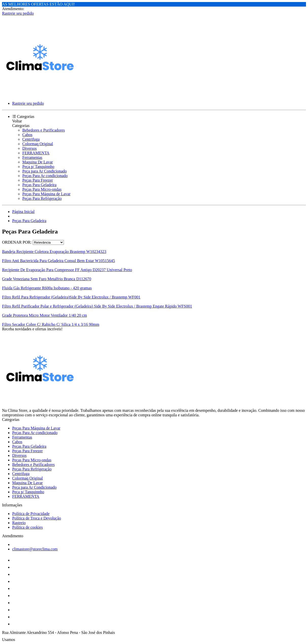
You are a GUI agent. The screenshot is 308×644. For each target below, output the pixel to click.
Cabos (27, 135)
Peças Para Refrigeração (42, 198)
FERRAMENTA (36, 153)
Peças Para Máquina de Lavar (46, 194)
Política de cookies (27, 527)
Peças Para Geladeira (39, 185)
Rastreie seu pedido (18, 13)
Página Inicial (23, 212)
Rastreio (19, 523)
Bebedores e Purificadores (44, 130)
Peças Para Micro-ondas (42, 189)
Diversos (30, 148)
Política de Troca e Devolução (37, 518)
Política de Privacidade (31, 514)
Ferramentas (32, 157)
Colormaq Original (38, 144)
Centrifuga (31, 139)
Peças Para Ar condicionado (45, 176)
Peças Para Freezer (38, 180)
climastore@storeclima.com (35, 549)
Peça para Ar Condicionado (45, 171)
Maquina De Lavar (38, 162)
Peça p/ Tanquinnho (38, 167)
